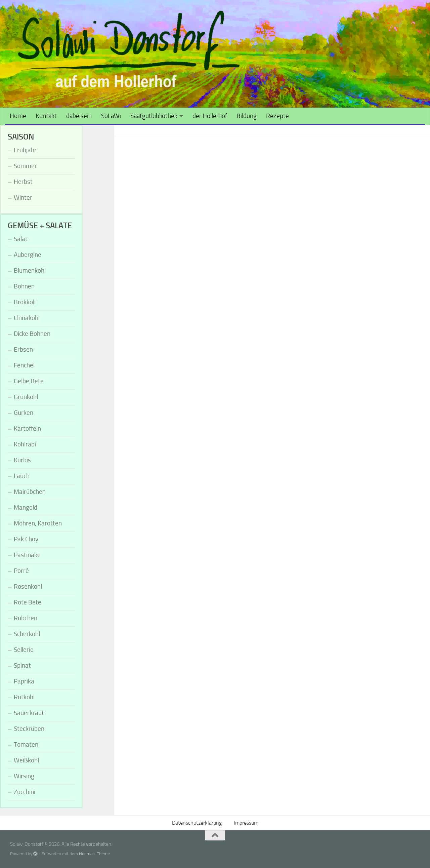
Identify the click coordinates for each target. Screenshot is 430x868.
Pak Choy (26, 539)
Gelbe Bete (29, 381)
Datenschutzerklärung (197, 823)
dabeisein (79, 116)
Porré (21, 571)
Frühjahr (25, 150)
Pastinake (27, 555)
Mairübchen (30, 492)
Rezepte (277, 116)
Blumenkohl (30, 270)
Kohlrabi (25, 444)
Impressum (246, 823)
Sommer (25, 166)
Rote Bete (28, 602)
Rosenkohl (28, 586)
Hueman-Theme (94, 854)
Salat (21, 239)
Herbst (23, 182)
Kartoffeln (27, 428)
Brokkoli (25, 302)
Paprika (24, 681)
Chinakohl (27, 318)
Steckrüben (29, 729)
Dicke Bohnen (32, 334)
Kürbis (22, 460)
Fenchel (24, 365)
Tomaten (26, 744)
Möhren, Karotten (38, 523)
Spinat (22, 665)
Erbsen (23, 349)
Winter (23, 198)
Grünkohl (26, 397)
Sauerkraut (29, 713)
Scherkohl (27, 634)
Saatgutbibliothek (154, 116)
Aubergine (28, 255)
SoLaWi (111, 116)
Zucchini (25, 792)
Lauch (22, 476)
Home (18, 116)
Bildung (247, 116)
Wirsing (24, 776)
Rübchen (26, 618)
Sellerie (24, 650)
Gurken (24, 413)
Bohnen (24, 286)
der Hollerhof (210, 116)
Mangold (26, 507)
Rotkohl (24, 697)
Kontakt (46, 116)
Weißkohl (26, 760)
